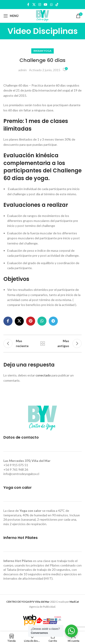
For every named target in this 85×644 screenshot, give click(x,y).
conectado (43, 375)
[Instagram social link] (40, 5)
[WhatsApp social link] (51, 5)
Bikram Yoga (42, 51)
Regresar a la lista (43, 343)
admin (23, 70)
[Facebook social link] (28, 5)
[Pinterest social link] (31, 321)
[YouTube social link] (46, 5)
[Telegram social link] (53, 321)
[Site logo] (43, 15)
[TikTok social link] (57, 5)
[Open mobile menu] (11, 16)
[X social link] (34, 5)
